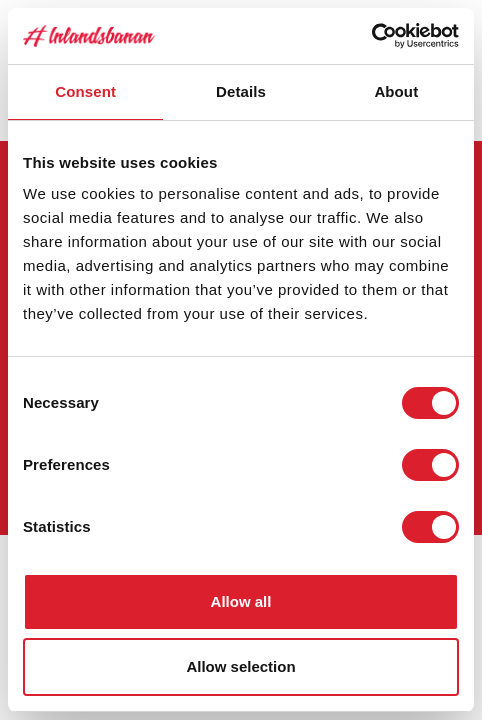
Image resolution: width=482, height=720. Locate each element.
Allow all (241, 601)
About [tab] (396, 91)
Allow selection (240, 666)
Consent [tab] (85, 91)
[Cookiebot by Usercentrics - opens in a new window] (371, 36)
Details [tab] (241, 91)
